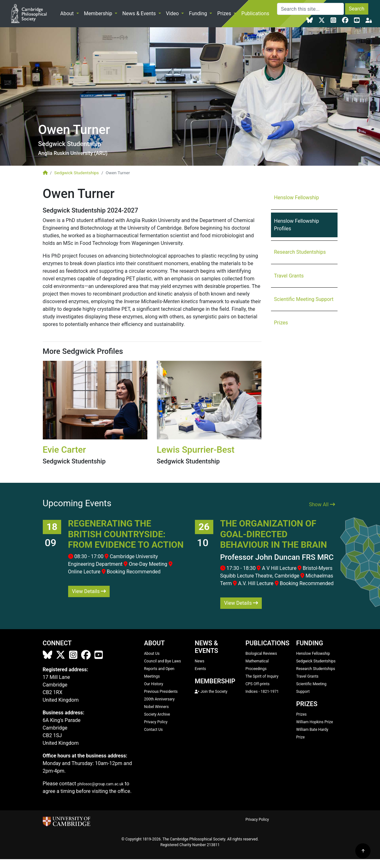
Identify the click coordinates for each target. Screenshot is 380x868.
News (199, 661)
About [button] (68, 13)
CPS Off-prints (257, 684)
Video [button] (173, 13)
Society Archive (157, 714)
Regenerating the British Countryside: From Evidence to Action (126, 534)
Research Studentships (300, 252)
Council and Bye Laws (162, 661)
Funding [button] (199, 13)
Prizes (281, 323)
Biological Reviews (261, 654)
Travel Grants (289, 276)
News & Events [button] (140, 13)
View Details (89, 591)
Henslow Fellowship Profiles (297, 225)
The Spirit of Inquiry (262, 676)
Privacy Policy (156, 722)
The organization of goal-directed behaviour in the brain (274, 534)
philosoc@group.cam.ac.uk (100, 784)
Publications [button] (256, 13)
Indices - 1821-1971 (262, 692)
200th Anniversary (159, 699)
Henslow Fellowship (297, 198)
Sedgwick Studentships (77, 173)
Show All (322, 504)
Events (200, 669)
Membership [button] (99, 13)
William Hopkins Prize (314, 722)
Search (357, 9)
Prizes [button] (225, 13)
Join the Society (211, 692)
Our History (153, 684)
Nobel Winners (156, 707)
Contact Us (153, 730)
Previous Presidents (161, 692)
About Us (152, 654)
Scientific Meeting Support (304, 299)
